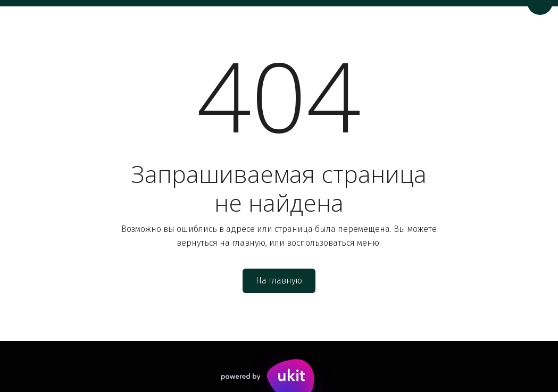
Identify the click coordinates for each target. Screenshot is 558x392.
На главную (279, 281)
